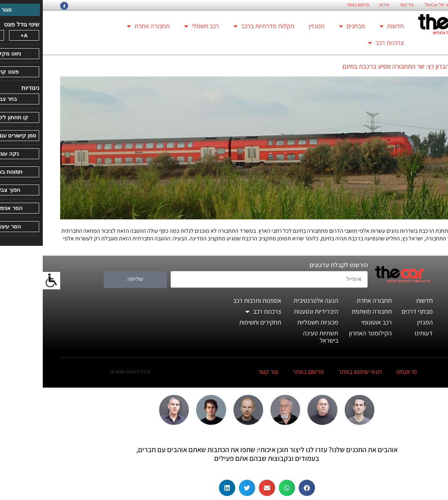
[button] (264, 488)
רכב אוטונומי (334, 322)
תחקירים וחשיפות (217, 322)
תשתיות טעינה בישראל (278, 337)
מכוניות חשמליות (275, 322)
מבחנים (309, 26)
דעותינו (381, 333)
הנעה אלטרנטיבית (273, 300)
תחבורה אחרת (105, 26)
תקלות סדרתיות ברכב (221, 26)
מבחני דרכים (374, 311)
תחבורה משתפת (329, 311)
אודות (341, 5)
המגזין (274, 26)
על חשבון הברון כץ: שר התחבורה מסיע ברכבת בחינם (365, 66)
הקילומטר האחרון (328, 333)
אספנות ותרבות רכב (214, 300)
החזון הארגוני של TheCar (403, 5)
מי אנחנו (364, 371)
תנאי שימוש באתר (317, 371)
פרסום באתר (315, 5)
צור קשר (364, 5)
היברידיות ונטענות (273, 311)
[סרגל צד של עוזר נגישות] (9, 281)
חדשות (349, 26)
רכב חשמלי (159, 26)
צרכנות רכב (343, 43)
